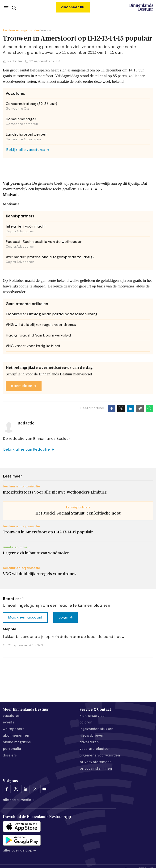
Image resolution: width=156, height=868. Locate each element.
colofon (86, 723)
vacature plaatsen (95, 749)
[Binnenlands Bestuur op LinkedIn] (25, 789)
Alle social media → (19, 800)
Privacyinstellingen (96, 769)
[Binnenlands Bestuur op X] (16, 789)
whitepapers (14, 729)
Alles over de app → (19, 851)
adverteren (89, 742)
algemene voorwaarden (100, 756)
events (8, 723)
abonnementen (16, 736)
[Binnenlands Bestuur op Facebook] (7, 789)
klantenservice (92, 716)
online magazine (17, 742)
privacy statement (95, 762)
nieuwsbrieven (92, 736)
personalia (12, 749)
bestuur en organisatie (21, 31)
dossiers (10, 756)
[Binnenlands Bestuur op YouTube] (44, 789)
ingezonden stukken (96, 729)
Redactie (14, 61)
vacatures (11, 716)
